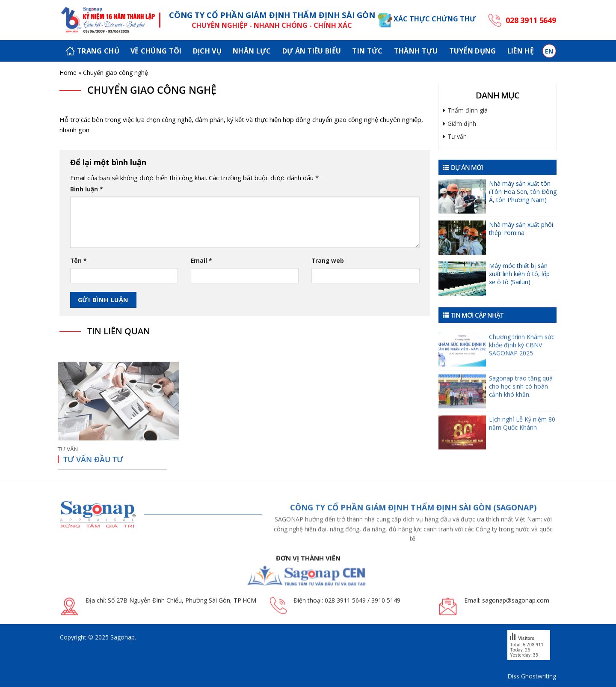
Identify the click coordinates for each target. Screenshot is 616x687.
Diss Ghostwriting (532, 676)
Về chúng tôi (156, 51)
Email (201, 261)
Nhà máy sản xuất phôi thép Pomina (521, 229)
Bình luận (86, 189)
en (549, 51)
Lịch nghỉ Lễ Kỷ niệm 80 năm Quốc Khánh (522, 437)
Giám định (462, 123)
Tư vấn (457, 136)
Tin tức (367, 51)
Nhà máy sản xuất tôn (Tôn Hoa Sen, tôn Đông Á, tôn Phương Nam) (523, 192)
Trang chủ (92, 51)
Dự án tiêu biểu (312, 51)
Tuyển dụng (473, 51)
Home (68, 73)
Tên (78, 261)
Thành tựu (416, 51)
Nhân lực (252, 51)
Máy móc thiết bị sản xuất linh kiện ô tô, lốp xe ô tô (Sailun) (519, 274)
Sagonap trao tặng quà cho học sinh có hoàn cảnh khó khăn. (521, 400)
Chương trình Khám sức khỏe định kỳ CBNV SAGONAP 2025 (522, 356)
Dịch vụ (207, 51)
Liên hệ (521, 51)
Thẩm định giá (468, 110)
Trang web (328, 261)
